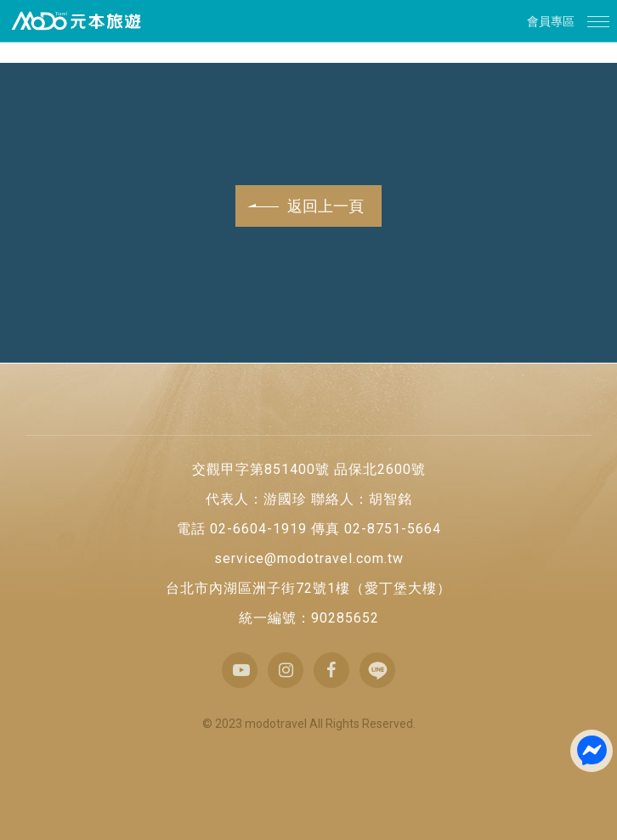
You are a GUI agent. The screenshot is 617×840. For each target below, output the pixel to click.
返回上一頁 (306, 206)
